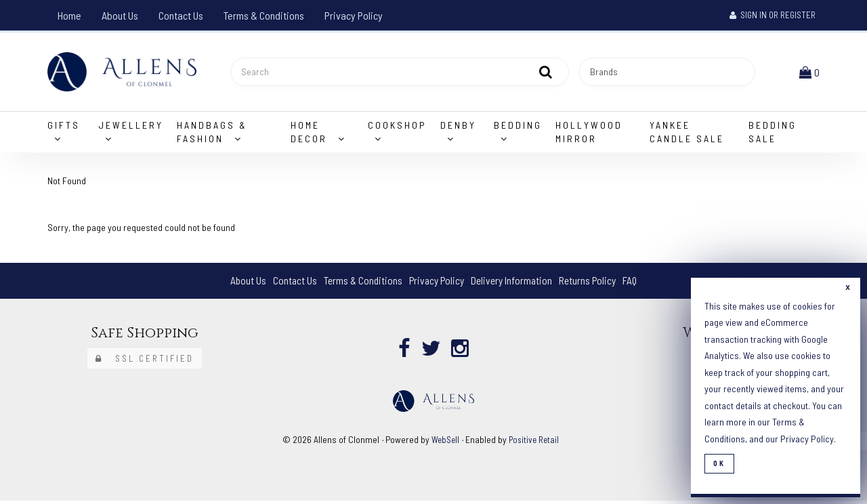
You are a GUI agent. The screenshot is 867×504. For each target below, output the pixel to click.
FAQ (636, 283)
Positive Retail (535, 442)
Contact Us (181, 15)
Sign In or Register (773, 15)
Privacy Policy (354, 15)
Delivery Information (513, 283)
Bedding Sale (773, 134)
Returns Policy (592, 283)
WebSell (444, 442)
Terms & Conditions (264, 15)
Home (69, 15)
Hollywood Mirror (589, 134)
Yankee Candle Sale (687, 134)
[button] (811, 73)
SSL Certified (145, 361)
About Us (120, 15)
